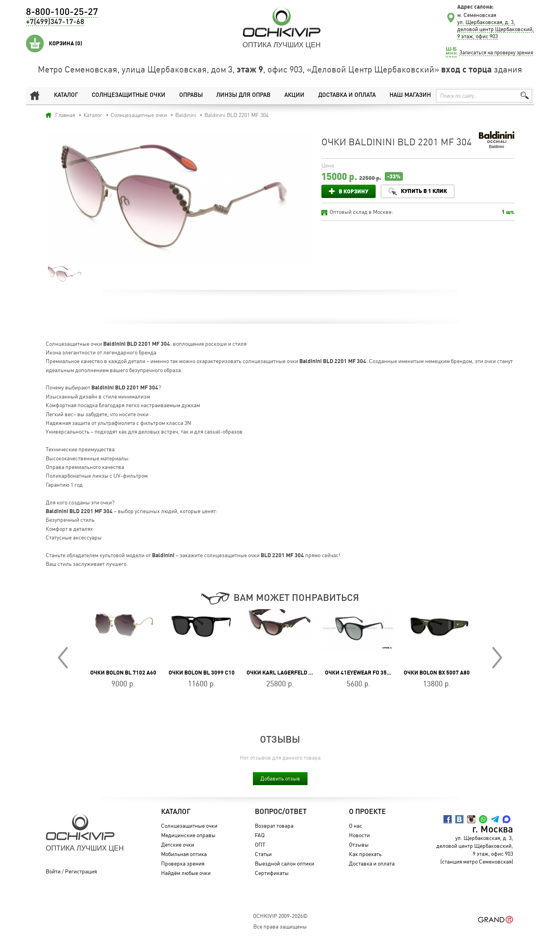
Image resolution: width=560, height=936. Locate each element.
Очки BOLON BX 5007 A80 (437, 673)
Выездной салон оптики (285, 863)
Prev (63, 658)
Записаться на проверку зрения (496, 52)
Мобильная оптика (184, 854)
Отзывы (359, 844)
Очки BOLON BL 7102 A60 (123, 673)
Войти (53, 871)
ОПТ (260, 844)
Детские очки (178, 844)
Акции (294, 95)
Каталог (66, 95)
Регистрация (81, 871)
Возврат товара (274, 826)
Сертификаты (272, 873)
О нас (356, 826)
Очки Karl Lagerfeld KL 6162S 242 (295, 673)
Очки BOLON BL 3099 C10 (202, 673)
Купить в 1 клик (424, 191)
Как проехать (365, 854)
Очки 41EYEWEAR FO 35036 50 (364, 673)
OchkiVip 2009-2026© (280, 916)
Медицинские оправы (188, 835)
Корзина (66, 43)
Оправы (191, 95)
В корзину (353, 191)
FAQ (260, 835)
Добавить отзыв (280, 778)
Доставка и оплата (347, 95)
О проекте (367, 812)
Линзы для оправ (243, 95)
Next (497, 658)
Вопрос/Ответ (281, 812)
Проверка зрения (183, 863)
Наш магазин (410, 95)
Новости (359, 835)
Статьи (263, 854)
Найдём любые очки (186, 873)
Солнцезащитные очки (128, 95)
